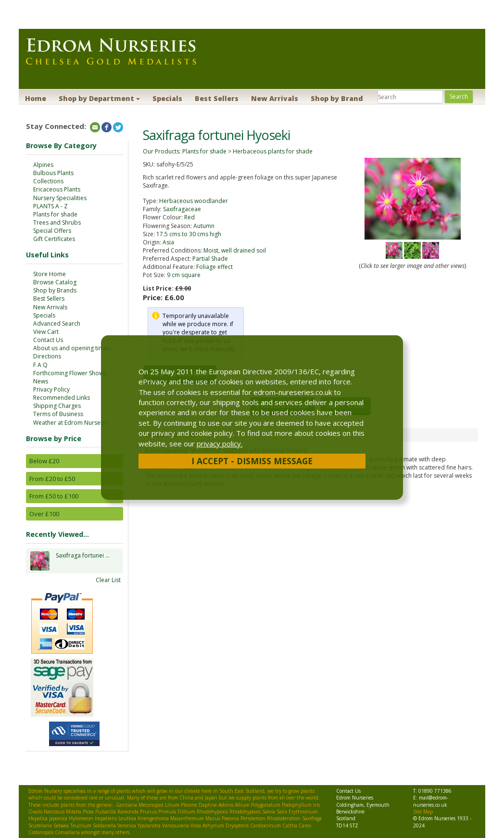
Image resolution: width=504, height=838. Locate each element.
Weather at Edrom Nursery (69, 423)
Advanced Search (57, 324)
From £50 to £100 (54, 496)
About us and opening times (72, 348)
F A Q (40, 365)
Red (189, 217)
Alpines (43, 165)
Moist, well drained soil (235, 250)
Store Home (50, 274)
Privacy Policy (51, 389)
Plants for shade (55, 214)
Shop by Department (99, 98)
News (41, 381)
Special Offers (52, 231)
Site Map (423, 812)
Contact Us (48, 340)
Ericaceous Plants (57, 189)
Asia (168, 242)
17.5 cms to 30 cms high (189, 234)
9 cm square (184, 275)
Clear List (108, 580)
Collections (48, 181)
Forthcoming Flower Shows (70, 373)
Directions (47, 356)
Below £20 (44, 461)
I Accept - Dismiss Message (252, 461)
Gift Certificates (54, 239)
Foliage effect (214, 267)
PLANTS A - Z (50, 206)
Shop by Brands (55, 290)
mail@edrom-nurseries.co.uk (431, 801)
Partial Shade (210, 259)
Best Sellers (217, 98)
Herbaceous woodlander (194, 201)
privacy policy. (220, 444)
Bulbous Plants (53, 173)
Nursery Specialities (60, 198)
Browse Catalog (55, 282)
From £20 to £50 (52, 479)
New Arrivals (275, 98)
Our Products (161, 151)
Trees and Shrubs (57, 222)
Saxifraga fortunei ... (83, 561)
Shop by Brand (337, 98)
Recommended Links (62, 398)
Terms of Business (58, 414)
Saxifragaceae (182, 209)
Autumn (204, 226)
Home (36, 98)
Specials (167, 98)
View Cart (46, 332)
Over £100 (44, 514)
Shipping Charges (57, 406)
